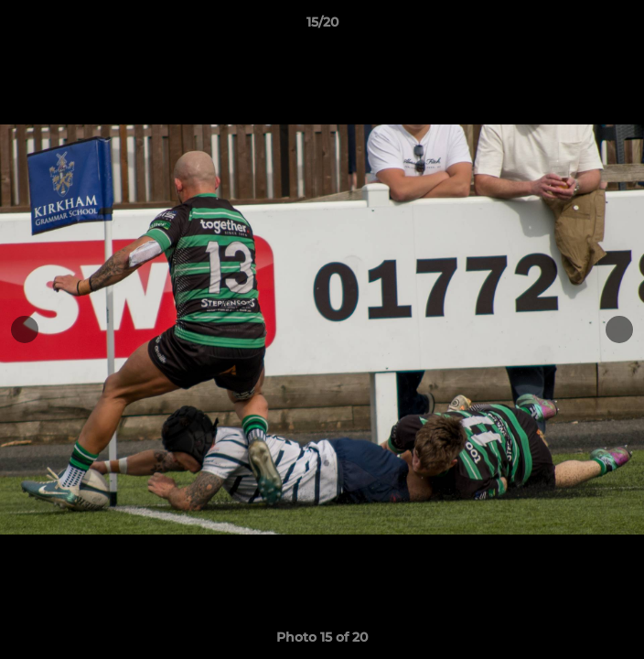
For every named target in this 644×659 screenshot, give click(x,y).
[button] (622, 27)
